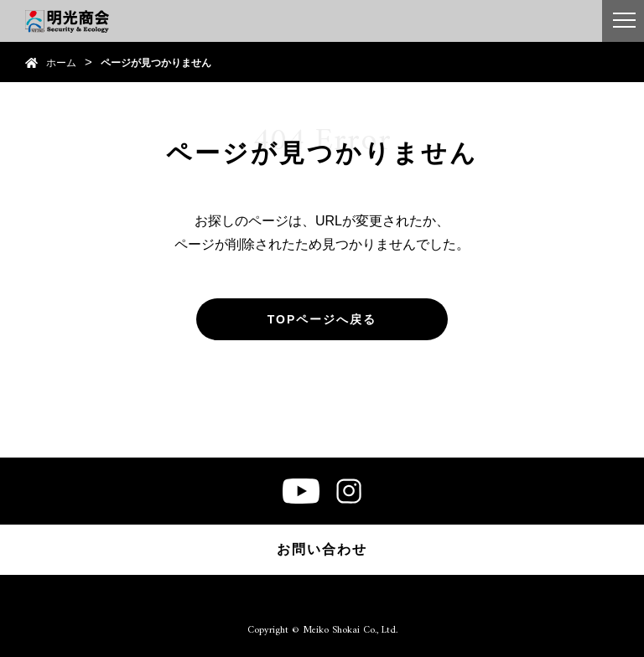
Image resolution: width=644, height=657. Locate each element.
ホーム (61, 63)
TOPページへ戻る (322, 319)
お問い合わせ (322, 549)
